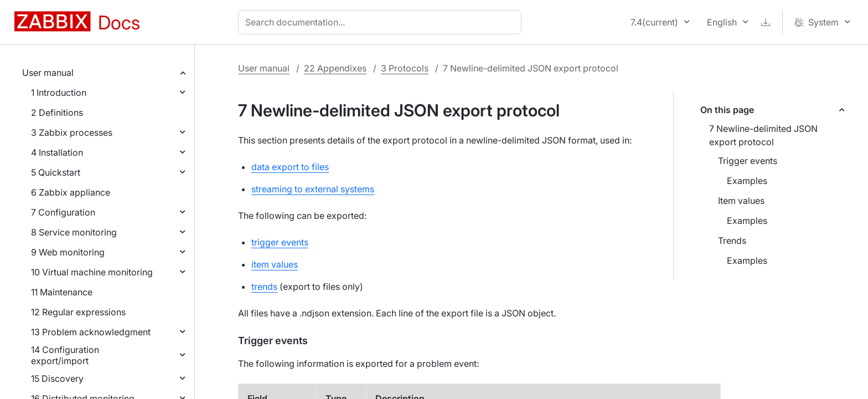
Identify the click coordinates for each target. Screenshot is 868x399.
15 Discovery (57, 378)
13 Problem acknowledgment (91, 332)
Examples (747, 181)
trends (264, 287)
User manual (48, 73)
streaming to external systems (313, 189)
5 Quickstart (56, 172)
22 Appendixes (335, 68)
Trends (732, 241)
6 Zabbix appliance (71, 192)
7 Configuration (63, 212)
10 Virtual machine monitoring (92, 272)
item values (275, 264)
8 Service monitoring (74, 232)
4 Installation (57, 152)
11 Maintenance (62, 292)
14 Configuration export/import (65, 355)
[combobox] (382, 22)
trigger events (280, 242)
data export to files (290, 167)
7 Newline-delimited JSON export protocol (763, 135)
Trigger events (748, 161)
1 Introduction (59, 93)
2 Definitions (57, 112)
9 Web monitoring (68, 252)
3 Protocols (405, 68)
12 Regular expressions (78, 312)
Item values (741, 201)
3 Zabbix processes (72, 132)
